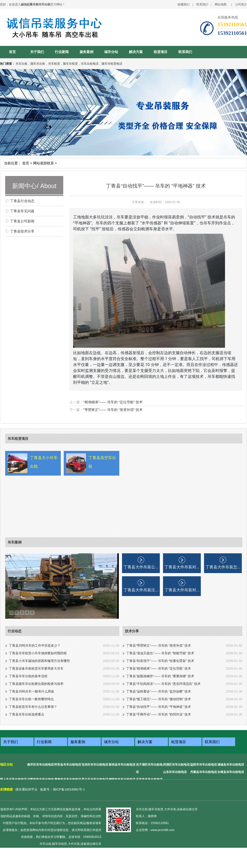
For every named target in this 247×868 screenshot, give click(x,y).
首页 (12, 52)
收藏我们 (184, 4)
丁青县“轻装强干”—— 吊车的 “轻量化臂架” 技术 (160, 661)
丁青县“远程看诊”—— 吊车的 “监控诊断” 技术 (159, 691)
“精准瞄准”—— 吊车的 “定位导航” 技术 (113, 402)
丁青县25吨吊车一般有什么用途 (31, 691)
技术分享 (132, 631)
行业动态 (15, 631)
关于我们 (37, 52)
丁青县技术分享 (22, 231)
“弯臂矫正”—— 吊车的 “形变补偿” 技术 (113, 410)
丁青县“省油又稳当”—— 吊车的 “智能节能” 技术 (160, 653)
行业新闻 (62, 52)
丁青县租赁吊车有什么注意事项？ (33, 707)
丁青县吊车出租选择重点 (27, 714)
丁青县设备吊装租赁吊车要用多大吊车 (36, 668)
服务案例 (86, 52)
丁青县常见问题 (22, 211)
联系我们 (202, 4)
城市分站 (111, 52)
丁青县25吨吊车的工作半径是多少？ (35, 646)
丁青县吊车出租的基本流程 (28, 676)
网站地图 (221, 4)
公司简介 (241, 4)
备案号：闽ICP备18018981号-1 (62, 789)
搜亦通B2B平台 (26, 789)
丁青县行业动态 (22, 201)
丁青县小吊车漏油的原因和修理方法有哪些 (39, 661)
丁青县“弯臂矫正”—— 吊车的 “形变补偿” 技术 (159, 646)
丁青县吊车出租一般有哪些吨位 (31, 699)
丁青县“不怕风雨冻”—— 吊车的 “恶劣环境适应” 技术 (163, 684)
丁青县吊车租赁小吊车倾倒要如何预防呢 (38, 653)
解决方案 (136, 52)
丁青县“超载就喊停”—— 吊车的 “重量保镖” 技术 (160, 676)
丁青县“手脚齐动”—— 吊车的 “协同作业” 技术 (159, 714)
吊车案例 (15, 542)
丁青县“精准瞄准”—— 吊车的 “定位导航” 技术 (159, 668)
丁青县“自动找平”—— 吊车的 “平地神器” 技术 (159, 707)
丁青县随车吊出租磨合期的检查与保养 (36, 684)
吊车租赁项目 (18, 439)
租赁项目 (161, 52)
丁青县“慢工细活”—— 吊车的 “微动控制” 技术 (159, 699)
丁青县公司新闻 (22, 221)
